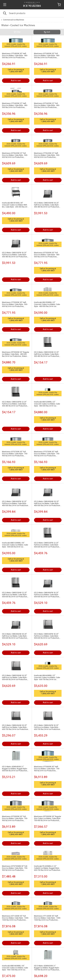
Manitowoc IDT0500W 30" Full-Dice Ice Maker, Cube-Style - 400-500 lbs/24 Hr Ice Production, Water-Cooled (47, 255)
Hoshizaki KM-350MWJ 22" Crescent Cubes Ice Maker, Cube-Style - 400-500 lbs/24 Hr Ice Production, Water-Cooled (47, 304)
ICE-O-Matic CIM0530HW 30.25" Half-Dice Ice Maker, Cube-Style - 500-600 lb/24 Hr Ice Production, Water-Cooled (15, 678)
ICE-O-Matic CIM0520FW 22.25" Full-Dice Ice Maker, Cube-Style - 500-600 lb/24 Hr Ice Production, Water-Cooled (47, 545)
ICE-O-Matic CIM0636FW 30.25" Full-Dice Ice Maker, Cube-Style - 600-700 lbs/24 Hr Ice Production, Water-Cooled (47, 727)
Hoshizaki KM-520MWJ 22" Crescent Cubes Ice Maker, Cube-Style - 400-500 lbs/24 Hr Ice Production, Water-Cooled (47, 404)
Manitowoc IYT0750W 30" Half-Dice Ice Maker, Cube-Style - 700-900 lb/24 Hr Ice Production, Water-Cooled (47, 454)
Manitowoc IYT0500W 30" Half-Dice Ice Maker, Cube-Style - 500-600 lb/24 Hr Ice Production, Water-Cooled (15, 304)
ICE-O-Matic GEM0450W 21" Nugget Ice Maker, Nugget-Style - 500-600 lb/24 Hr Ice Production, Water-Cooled (15, 769)
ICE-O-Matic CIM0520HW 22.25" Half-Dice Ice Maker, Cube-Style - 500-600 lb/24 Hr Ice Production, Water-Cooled (15, 595)
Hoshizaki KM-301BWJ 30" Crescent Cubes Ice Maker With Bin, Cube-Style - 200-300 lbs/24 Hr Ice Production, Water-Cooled (16, 205)
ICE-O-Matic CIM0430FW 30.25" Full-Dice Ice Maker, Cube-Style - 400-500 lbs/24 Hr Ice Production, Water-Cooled (15, 503)
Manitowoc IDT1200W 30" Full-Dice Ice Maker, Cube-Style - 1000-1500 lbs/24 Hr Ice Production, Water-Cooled (15, 918)
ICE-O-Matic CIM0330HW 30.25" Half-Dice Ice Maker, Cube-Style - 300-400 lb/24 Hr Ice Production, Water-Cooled (47, 205)
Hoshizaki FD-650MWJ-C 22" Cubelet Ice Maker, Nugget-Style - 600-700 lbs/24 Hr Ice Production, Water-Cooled (47, 868)
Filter (17, 32)
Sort (47, 32)
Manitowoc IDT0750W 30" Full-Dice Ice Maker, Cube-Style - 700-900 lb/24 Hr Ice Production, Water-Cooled (15, 454)
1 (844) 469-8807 (16, 72)
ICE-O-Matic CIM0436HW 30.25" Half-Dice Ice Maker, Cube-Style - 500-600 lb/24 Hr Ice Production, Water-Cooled (15, 636)
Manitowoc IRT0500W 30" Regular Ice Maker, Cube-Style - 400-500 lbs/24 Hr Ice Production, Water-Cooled (16, 354)
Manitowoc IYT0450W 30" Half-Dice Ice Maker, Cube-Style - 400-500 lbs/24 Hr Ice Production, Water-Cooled (15, 56)
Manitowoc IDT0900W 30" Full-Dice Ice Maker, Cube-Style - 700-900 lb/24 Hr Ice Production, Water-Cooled (15, 818)
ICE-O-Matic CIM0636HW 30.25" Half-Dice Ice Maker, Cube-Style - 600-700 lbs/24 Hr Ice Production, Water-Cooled (15, 727)
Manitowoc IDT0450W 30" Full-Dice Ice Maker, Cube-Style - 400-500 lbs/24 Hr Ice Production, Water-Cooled (47, 56)
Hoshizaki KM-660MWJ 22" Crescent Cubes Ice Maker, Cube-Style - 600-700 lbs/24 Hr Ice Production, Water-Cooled (47, 678)
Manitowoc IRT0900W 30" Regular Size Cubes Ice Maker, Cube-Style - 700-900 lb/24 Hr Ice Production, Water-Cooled (48, 818)
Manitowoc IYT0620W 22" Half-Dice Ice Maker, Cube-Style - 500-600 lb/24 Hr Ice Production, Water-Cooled (47, 155)
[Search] (32, 13)
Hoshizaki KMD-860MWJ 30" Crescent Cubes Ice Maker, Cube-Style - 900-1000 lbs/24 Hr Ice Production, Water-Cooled (15, 968)
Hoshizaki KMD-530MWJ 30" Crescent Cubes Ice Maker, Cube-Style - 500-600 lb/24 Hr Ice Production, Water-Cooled (15, 545)
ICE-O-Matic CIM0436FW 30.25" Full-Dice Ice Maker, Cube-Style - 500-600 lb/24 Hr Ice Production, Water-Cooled (47, 595)
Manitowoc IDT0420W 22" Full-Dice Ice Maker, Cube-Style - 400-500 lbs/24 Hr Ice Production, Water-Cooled (47, 105)
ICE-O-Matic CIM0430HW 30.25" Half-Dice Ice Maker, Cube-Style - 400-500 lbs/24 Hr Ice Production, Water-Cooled (47, 503)
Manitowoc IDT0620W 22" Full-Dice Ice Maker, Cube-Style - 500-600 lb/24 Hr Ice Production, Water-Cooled (15, 155)
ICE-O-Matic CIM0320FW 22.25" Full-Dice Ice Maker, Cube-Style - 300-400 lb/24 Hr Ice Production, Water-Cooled (15, 404)
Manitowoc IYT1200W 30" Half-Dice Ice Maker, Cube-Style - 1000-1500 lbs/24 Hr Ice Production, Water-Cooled (47, 918)
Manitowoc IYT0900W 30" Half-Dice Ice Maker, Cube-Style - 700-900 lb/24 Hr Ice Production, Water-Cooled (47, 769)
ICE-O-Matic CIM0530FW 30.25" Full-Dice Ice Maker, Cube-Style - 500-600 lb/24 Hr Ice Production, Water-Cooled (47, 636)
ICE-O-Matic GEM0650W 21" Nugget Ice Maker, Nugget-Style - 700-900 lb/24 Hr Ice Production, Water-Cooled (47, 968)
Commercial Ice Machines (14, 20)
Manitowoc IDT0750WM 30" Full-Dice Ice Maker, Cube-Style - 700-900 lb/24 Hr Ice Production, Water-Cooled (15, 868)
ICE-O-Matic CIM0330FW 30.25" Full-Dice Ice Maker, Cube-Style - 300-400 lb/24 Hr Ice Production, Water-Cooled (15, 255)
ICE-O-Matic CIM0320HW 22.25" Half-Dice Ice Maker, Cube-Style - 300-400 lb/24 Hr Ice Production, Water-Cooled (47, 354)
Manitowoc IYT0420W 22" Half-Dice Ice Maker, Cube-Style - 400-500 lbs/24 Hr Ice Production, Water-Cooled (15, 105)
